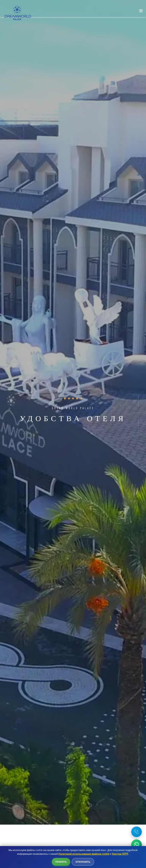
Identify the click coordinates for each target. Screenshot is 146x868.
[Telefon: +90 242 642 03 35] (136, 832)
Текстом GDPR (120, 854)
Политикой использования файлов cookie (84, 854)
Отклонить (83, 862)
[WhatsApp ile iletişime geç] (136, 845)
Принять (61, 862)
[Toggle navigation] (141, 12)
